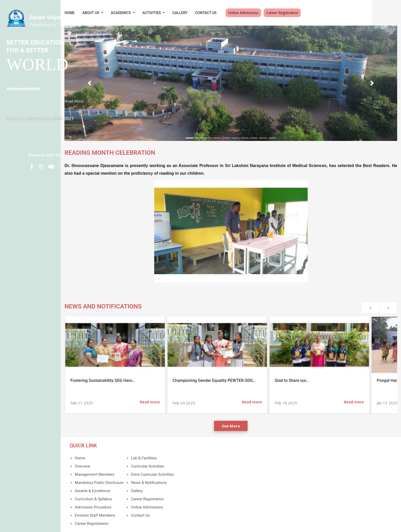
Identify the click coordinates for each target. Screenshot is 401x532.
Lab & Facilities (173, 448)
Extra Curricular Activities (181, 464)
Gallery (209, 13)
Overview (111, 456)
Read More (74, 101)
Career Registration (311, 13)
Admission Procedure (122, 497)
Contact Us (235, 13)
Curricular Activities (176, 456)
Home (98, 13)
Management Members (124, 464)
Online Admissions (272, 13)
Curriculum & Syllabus (122, 489)
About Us (120, 13)
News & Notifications (178, 473)
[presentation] (370, 298)
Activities (181, 13)
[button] (116, 78)
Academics (150, 13)
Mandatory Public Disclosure (128, 473)
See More (245, 416)
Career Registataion (120, 514)
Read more (178, 392)
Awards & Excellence (121, 481)
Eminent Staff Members (124, 505)
